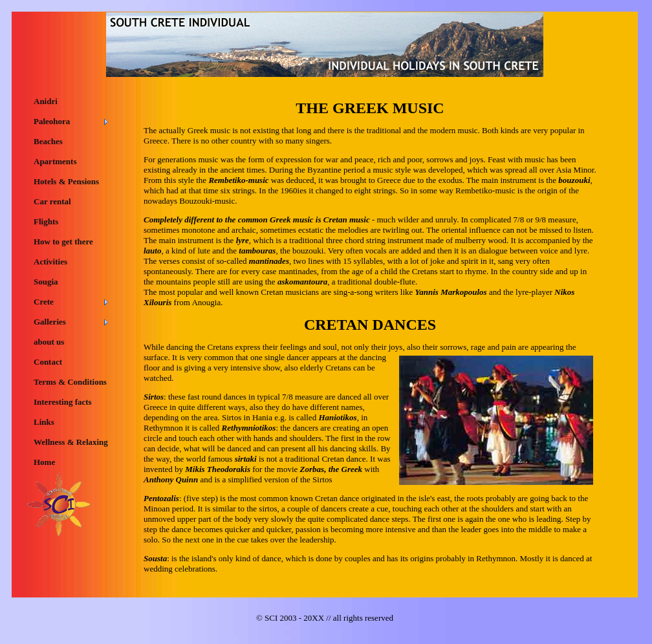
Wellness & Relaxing (71, 442)
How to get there (63, 242)
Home (44, 462)
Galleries (50, 322)
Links (44, 422)
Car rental (52, 201)
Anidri (46, 101)
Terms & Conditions (70, 382)
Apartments (55, 161)
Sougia (46, 282)
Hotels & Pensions (66, 181)
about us (49, 342)
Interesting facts (63, 402)
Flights (46, 221)
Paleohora (52, 121)
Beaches (48, 141)
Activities (50, 262)
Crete (44, 302)
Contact (48, 362)
